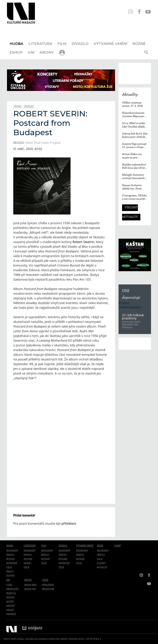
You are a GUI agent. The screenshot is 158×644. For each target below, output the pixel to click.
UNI (31, 52)
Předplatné (12, 589)
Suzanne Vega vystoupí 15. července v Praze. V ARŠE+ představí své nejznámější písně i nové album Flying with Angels (135, 146)
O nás (9, 585)
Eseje (9, 568)
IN (131, 12)
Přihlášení (48, 585)
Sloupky (101, 563)
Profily (10, 555)
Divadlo (80, 44)
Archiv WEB (30, 585)
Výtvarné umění (111, 44)
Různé (139, 44)
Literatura (40, 44)
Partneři (11, 614)
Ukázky (28, 563)
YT (148, 12)
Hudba (16, 44)
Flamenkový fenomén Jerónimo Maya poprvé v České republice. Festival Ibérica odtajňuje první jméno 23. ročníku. (134, 115)
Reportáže (12, 563)
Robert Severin (83, 242)
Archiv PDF (30, 589)
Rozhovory (12, 551)
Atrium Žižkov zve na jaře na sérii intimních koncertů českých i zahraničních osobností (134, 156)
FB (139, 12)
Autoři (10, 602)
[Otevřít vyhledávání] (146, 52)
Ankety (10, 572)
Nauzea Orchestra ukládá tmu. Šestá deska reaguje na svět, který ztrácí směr (133, 187)
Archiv (47, 52)
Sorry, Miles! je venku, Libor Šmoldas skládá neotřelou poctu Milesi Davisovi (134, 125)
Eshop (16, 52)
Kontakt (11, 606)
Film (62, 44)
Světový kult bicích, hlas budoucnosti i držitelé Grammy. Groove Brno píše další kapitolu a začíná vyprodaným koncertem (135, 136)
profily (28, 555)
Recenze (29, 107)
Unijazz (10, 610)
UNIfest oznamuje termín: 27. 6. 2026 (132, 104)
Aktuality (130, 95)
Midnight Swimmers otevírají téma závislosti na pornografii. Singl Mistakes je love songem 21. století (135, 177)
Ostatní (10, 576)
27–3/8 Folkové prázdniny (133, 317)
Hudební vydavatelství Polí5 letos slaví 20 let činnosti (134, 167)
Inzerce (10, 598)
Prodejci (11, 594)
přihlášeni (69, 523)
